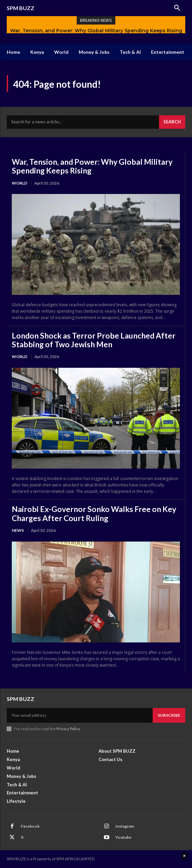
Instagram (125, 826)
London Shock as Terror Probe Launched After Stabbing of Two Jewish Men (94, 340)
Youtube (123, 837)
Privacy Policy (68, 729)
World (20, 183)
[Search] (172, 122)
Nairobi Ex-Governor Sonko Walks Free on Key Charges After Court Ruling (94, 513)
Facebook (30, 826)
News (18, 530)
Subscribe (169, 715)
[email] (80, 715)
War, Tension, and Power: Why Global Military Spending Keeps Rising (96, 31)
